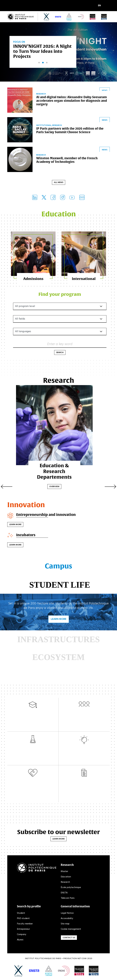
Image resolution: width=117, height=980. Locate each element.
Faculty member (25, 924)
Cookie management (71, 930)
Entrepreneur (23, 930)
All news (59, 183)
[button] (100, 6)
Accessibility (67, 919)
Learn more (15, 525)
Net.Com (82, 959)
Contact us (69, 938)
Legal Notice (67, 914)
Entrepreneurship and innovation (47, 515)
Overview (58, 481)
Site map (65, 924)
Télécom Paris (68, 899)
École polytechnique (71, 888)
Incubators (26, 535)
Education (66, 877)
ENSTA (64, 893)
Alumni (20, 940)
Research (65, 883)
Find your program (60, 295)
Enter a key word (60, 345)
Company (22, 935)
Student (21, 914)
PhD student (23, 919)
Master (64, 872)
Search (60, 353)
